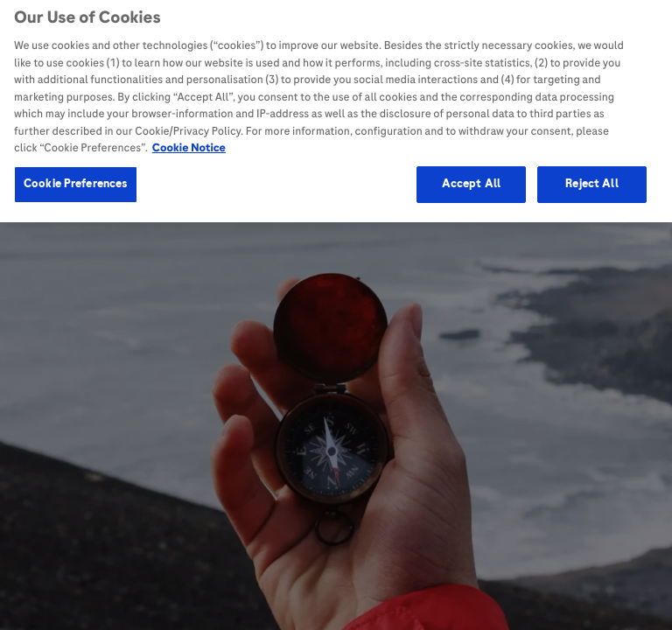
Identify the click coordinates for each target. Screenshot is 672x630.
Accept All (471, 179)
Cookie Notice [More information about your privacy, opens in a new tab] (189, 143)
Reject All (591, 179)
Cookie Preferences (76, 179)
